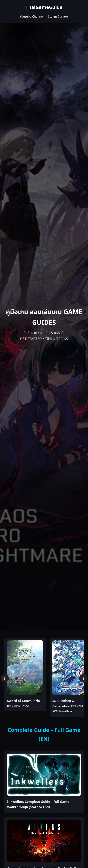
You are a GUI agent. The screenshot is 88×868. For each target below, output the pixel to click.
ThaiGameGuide (44, 8)
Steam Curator (58, 17)
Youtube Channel (32, 17)
